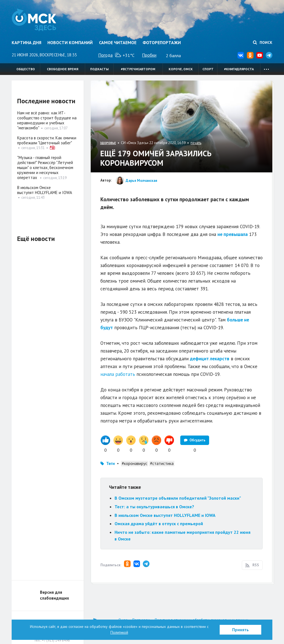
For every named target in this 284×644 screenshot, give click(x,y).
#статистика (162, 463)
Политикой (119, 632)
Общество (26, 69)
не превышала (233, 234)
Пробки (149, 55)
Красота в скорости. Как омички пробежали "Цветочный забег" (47, 140)
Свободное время (63, 69)
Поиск (263, 42)
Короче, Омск (181, 69)
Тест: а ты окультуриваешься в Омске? (154, 507)
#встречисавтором (138, 69)
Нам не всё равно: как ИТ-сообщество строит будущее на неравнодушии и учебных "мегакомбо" (47, 120)
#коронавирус (135, 463)
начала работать (118, 374)
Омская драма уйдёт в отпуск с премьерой (159, 524)
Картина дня (26, 42)
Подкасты (99, 69)
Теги (111, 463)
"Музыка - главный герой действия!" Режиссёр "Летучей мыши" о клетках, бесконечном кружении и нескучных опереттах (45, 168)
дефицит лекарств (210, 359)
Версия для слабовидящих (54, 595)
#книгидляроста (239, 69)
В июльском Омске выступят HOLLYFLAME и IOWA (165, 515)
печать (196, 143)
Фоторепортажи (162, 42)
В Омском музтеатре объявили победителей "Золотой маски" (178, 498)
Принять (240, 630)
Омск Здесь (35, 20)
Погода (105, 55)
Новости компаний (70, 42)
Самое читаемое (118, 42)
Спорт (208, 69)
